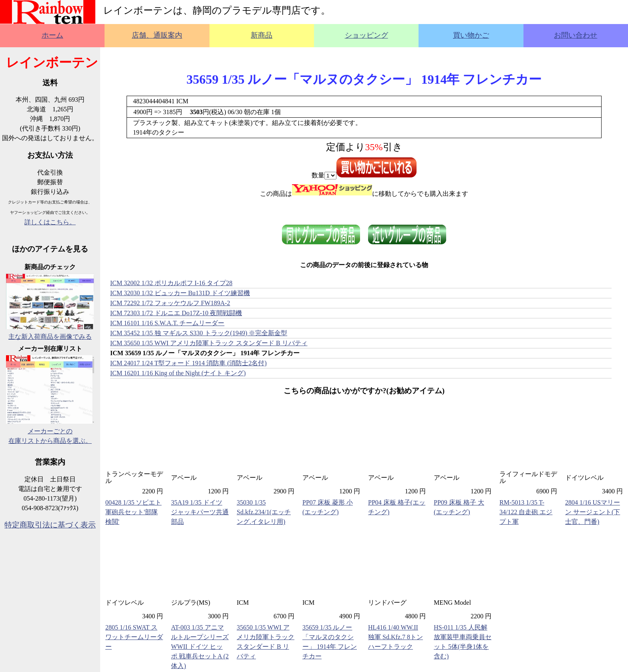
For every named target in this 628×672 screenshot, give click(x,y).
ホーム (52, 35)
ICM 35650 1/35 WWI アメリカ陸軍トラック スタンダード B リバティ (209, 343)
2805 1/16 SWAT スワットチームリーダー (134, 637)
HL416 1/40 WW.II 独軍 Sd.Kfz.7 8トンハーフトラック (396, 637)
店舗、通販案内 (157, 35)
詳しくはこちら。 (50, 222)
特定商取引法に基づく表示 (50, 525)
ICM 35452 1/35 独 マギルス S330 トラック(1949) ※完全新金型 (199, 333)
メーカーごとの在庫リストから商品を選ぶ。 (50, 431)
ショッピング (366, 35)
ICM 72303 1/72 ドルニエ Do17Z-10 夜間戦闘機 (176, 313)
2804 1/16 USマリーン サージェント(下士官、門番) (593, 512)
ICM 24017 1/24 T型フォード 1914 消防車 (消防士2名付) (188, 363)
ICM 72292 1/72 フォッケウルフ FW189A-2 (170, 303)
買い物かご (471, 35)
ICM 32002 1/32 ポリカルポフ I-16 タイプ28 (171, 283)
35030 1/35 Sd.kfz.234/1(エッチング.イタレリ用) (264, 512)
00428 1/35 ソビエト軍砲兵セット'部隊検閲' (133, 512)
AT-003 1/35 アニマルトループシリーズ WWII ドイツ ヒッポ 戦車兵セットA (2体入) (200, 647)
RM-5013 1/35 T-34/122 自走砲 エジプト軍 (526, 512)
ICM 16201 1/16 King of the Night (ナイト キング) (178, 373)
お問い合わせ (576, 35)
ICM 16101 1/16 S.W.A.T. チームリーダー (167, 323)
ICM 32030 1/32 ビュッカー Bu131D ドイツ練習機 (180, 293)
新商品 (262, 35)
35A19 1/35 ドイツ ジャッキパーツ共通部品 (200, 512)
